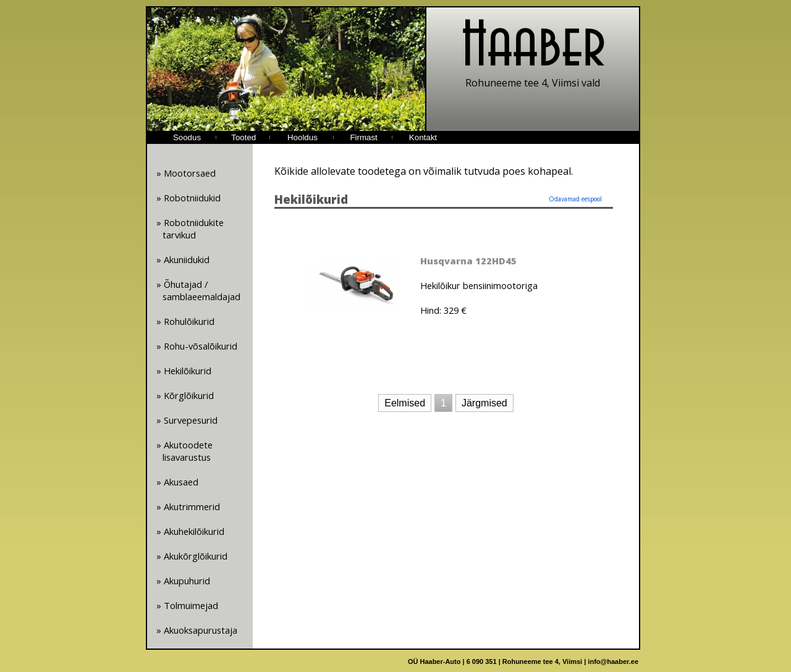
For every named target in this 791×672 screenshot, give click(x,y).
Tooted (243, 137)
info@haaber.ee (613, 661)
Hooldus (302, 137)
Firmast (363, 137)
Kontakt (423, 137)
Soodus (187, 137)
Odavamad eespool (575, 199)
